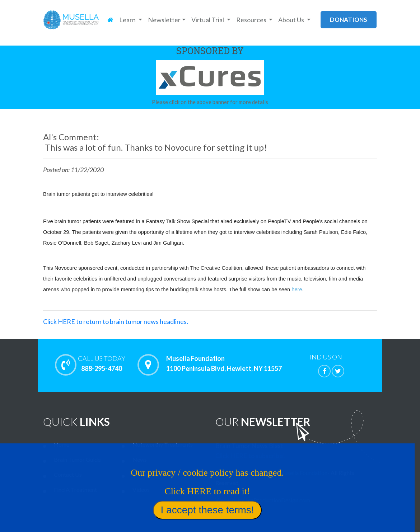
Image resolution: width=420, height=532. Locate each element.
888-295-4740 (102, 363)
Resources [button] (252, 20)
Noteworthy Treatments (163, 444)
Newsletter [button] (164, 20)
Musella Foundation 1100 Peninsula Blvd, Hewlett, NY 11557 (224, 364)
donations (349, 20)
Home (62, 444)
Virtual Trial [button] (208, 20)
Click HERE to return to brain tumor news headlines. (116, 321)
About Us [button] (292, 20)
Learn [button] (128, 20)
